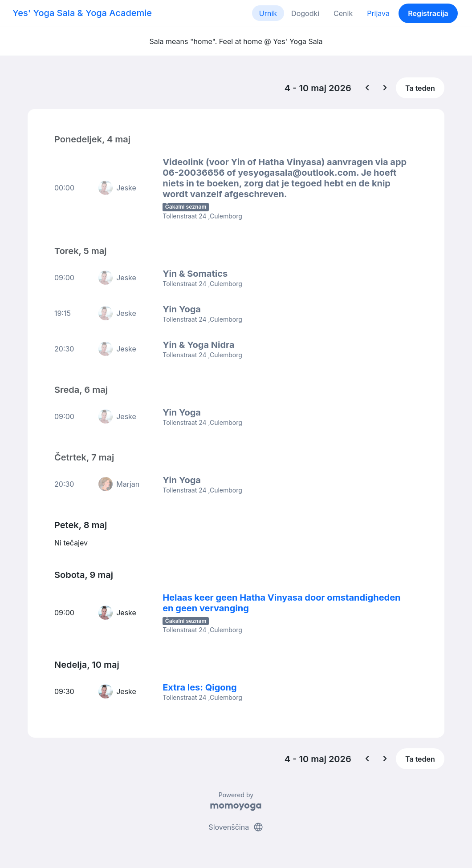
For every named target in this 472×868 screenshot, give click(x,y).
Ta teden (420, 88)
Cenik (343, 13)
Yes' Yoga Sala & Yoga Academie (82, 13)
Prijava (378, 13)
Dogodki (305, 13)
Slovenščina (236, 827)
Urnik (268, 13)
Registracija (428, 13)
